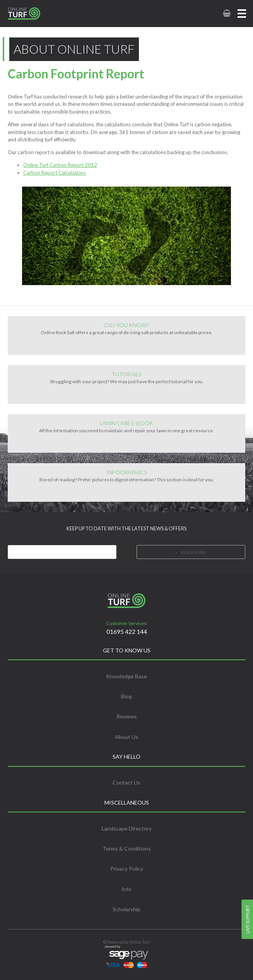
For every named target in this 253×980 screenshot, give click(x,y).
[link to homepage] (32, 14)
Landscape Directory (127, 828)
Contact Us (126, 782)
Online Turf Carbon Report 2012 (60, 165)
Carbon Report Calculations (55, 173)
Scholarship (126, 909)
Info (126, 889)
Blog (126, 696)
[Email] (62, 552)
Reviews (127, 716)
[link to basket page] (226, 13)
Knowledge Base (126, 676)
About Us (126, 737)
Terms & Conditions (127, 848)
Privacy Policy (127, 869)
